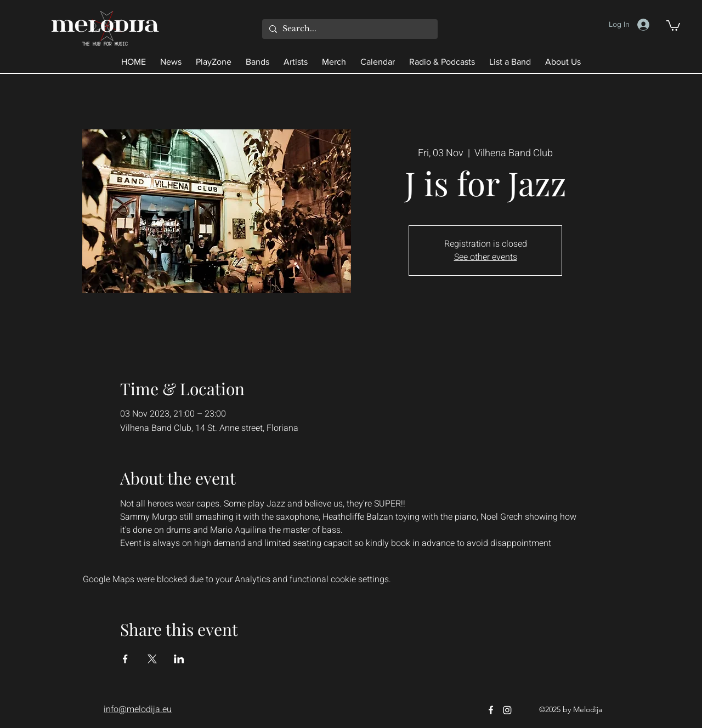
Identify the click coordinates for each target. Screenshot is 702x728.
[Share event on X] (152, 659)
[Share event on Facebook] (125, 659)
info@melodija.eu (138, 709)
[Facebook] (491, 710)
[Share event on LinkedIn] (179, 659)
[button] (673, 25)
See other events (486, 257)
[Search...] (349, 29)
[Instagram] (507, 710)
